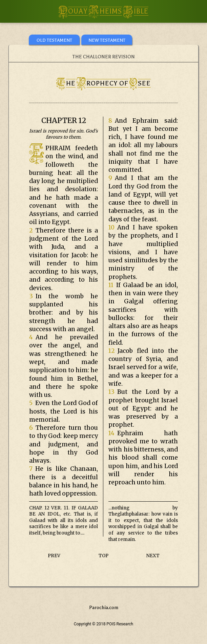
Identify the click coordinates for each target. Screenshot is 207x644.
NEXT (153, 556)
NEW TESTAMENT (107, 40)
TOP (104, 556)
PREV (54, 556)
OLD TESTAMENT (54, 40)
